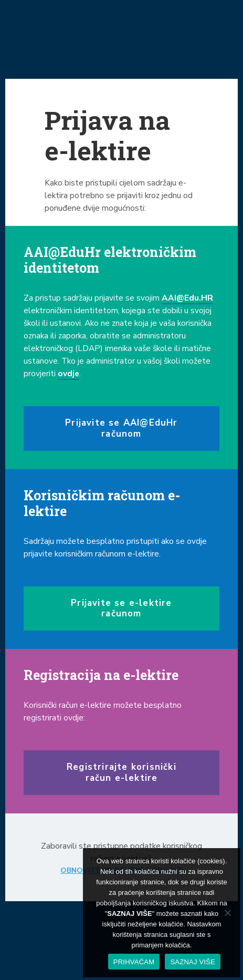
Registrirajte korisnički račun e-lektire (121, 772)
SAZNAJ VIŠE (193, 962)
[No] (227, 913)
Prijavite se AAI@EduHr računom (121, 428)
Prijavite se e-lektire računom (121, 608)
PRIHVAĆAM (134, 962)
